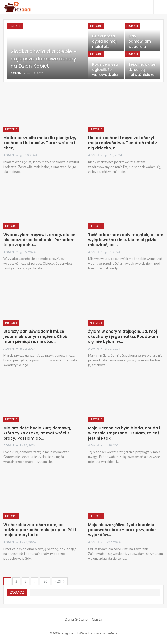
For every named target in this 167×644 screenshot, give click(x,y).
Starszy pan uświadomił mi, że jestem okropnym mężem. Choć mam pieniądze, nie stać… (35, 336)
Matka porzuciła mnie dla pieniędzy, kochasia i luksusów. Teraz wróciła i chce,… (40, 143)
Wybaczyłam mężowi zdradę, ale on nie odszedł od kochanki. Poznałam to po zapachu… (39, 240)
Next (60, 581)
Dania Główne (76, 619)
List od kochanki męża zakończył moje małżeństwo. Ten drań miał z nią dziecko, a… (123, 143)
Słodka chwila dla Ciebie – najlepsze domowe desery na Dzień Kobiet (44, 59)
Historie (15, 26)
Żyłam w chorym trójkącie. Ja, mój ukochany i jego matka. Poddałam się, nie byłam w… (123, 336)
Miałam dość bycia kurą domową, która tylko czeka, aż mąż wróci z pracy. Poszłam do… (37, 433)
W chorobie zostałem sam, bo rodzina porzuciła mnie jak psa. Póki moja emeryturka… (40, 530)
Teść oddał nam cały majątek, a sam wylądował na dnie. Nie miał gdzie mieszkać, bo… (126, 240)
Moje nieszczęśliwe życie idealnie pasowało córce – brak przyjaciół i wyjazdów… (123, 530)
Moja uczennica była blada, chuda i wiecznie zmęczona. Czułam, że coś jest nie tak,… (124, 433)
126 (45, 581)
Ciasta (97, 619)
